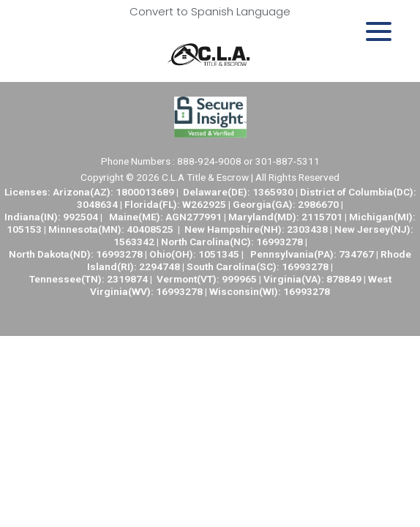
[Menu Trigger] (379, 31)
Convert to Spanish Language (210, 11)
